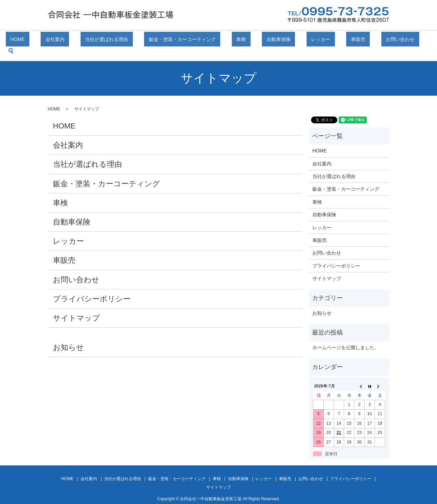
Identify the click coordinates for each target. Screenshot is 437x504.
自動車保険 (265, 40)
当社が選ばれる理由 (120, 40)
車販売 (326, 40)
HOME (50, 40)
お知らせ (68, 337)
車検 (236, 40)
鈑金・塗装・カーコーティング (187, 40)
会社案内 (77, 40)
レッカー (297, 40)
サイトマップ (76, 307)
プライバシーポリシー (92, 288)
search (390, 40)
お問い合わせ (359, 40)
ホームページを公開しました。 (346, 337)
